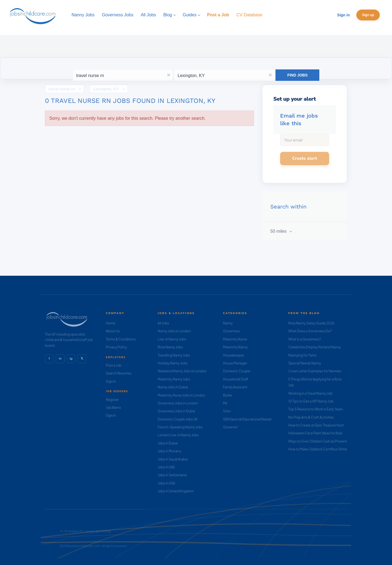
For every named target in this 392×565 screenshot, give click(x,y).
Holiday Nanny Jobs (173, 363)
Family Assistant (235, 387)
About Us (113, 331)
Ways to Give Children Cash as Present (318, 441)
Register (112, 400)
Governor (230, 427)
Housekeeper (234, 355)
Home (111, 323)
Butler (228, 395)
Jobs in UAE (166, 467)
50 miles (279, 231)
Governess (231, 331)
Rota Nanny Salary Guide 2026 (311, 323)
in (60, 358)
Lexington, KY (106, 89)
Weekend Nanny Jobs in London (182, 371)
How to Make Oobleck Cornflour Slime (318, 449)
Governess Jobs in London (178, 403)
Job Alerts (113, 408)
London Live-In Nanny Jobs (178, 435)
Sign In (111, 381)
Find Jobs (297, 75)
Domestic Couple (237, 371)
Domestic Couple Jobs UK (178, 419)
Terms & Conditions (121, 339)
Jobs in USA (166, 483)
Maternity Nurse (235, 339)
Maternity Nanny (235, 347)
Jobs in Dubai (168, 443)
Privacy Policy (116, 347)
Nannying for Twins (302, 355)
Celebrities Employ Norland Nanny (315, 347)
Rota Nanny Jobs (170, 347)
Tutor (227, 411)
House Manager (235, 363)
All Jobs (163, 323)
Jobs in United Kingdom (176, 491)
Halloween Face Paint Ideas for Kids (315, 433)
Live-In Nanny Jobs (172, 339)
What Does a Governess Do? (310, 331)
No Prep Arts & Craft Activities (311, 417)
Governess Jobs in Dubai (176, 411)
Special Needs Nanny (305, 363)
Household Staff (236, 379)
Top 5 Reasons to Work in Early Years (316, 409)
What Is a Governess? (305, 339)
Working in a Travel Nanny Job (310, 393)
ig (71, 358)
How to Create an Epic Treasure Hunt (316, 425)
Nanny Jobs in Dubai (173, 387)
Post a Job (114, 365)
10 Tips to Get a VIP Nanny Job (311, 401)
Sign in (343, 15)
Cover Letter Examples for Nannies (315, 371)
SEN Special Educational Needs (247, 419)
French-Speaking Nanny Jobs (180, 427)
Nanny (228, 323)
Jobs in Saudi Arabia (173, 459)
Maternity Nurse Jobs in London (181, 395)
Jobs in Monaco (169, 451)
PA (225, 403)
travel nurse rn (62, 89)
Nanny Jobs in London (174, 331)
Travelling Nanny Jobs (174, 355)
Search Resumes (119, 373)
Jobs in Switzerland (172, 475)
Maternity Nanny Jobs (174, 379)
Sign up (368, 15)
